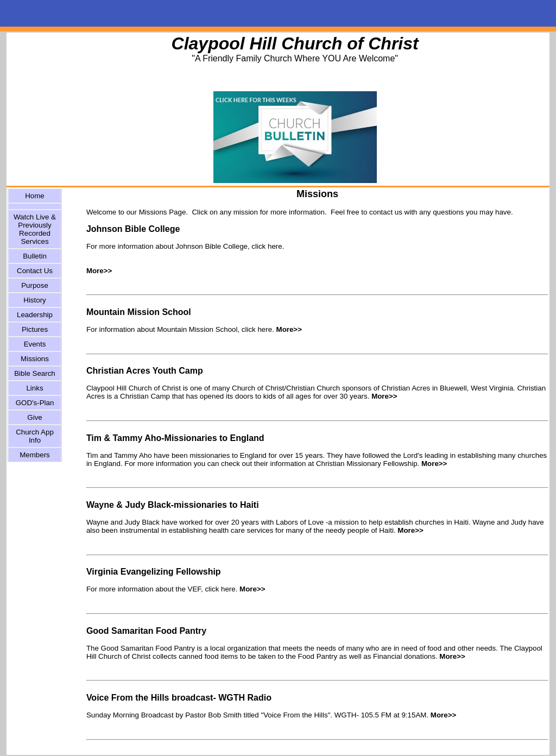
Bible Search (35, 373)
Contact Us (35, 271)
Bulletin (35, 256)
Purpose (35, 285)
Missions (35, 359)
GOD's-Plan (35, 403)
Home (35, 196)
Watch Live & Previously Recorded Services (35, 229)
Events (35, 344)
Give (34, 417)
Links (34, 388)
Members (35, 455)
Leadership (35, 315)
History (34, 300)
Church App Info (35, 436)
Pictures (35, 329)
